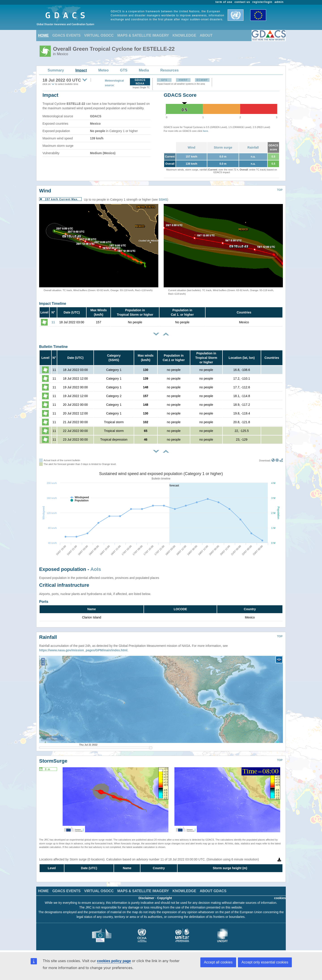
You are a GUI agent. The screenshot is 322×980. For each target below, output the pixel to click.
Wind (191, 147)
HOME (43, 35)
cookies (280, 898)
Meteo (104, 70)
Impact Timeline (53, 304)
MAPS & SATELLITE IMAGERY (143, 35)
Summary (56, 70)
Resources (169, 70)
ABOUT (206, 35)
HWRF (183, 80)
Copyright (165, 898)
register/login (262, 2)
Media (144, 70)
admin (279, 2)
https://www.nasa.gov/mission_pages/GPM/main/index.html (83, 650)
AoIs (96, 569)
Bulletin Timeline (53, 347)
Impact (81, 70)
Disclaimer (146, 898)
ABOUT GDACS (213, 891)
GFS (164, 80)
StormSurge (53, 761)
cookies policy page (114, 961)
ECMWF (202, 80)
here (205, 131)
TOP (280, 190)
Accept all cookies (218, 962)
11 (53, 322)
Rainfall (253, 147)
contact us (242, 2)
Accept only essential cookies (265, 962)
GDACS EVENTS (66, 35)
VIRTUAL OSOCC (99, 35)
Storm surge (223, 147)
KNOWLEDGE (184, 35)
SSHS (163, 200)
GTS (124, 70)
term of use (224, 2)
